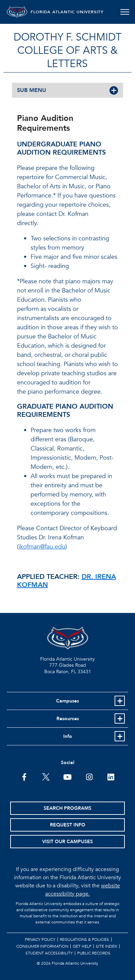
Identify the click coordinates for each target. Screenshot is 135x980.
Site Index (107, 946)
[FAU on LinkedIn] (111, 776)
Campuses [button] (67, 701)
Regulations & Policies (85, 939)
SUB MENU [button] (32, 90)
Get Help (82, 946)
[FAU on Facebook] (24, 776)
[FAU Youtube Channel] (67, 776)
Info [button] (68, 736)
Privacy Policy (40, 939)
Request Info (68, 825)
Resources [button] (68, 719)
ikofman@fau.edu (42, 547)
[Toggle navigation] (125, 12)
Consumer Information (42, 946)
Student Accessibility (49, 953)
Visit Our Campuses (67, 842)
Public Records (94, 953)
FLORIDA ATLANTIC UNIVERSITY (67, 12)
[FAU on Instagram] (89, 776)
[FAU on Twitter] (46, 776)
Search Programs (67, 808)
